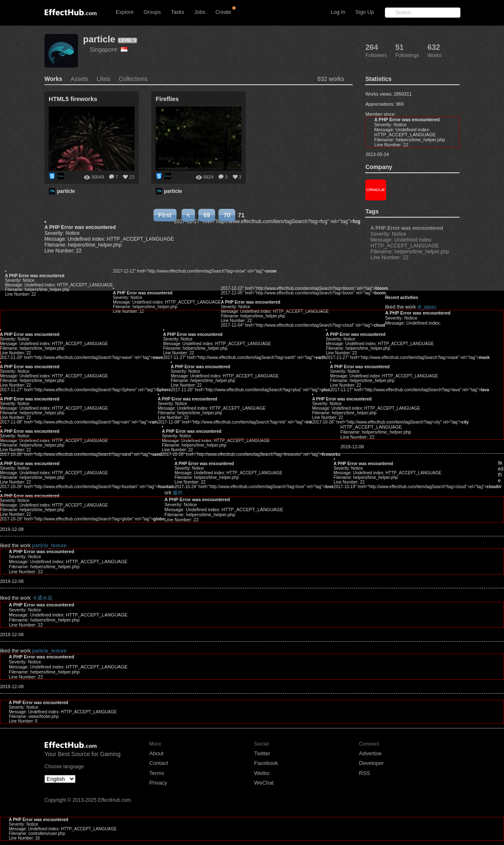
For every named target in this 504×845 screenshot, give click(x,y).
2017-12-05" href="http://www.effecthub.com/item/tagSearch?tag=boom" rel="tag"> (303, 293)
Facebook (266, 763)
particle (99, 39)
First (165, 215)
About (156, 753)
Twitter (262, 753)
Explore (125, 12)
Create (223, 12)
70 (227, 215)
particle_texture (49, 546)
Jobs (200, 12)
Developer (371, 763)
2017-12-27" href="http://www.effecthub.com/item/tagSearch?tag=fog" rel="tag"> (267, 221)
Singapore (109, 49)
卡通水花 (42, 598)
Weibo (262, 773)
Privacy (158, 783)
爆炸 (178, 493)
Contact (159, 763)
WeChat (264, 783)
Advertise (370, 753)
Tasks (177, 12)
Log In (338, 12)
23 (132, 177)
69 (207, 215)
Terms (157, 773)
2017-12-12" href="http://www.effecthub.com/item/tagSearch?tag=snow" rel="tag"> (195, 271)
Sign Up (365, 12)
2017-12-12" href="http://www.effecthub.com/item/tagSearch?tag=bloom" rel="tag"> (304, 288)
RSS (365, 773)
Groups (152, 12)
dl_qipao (427, 307)
